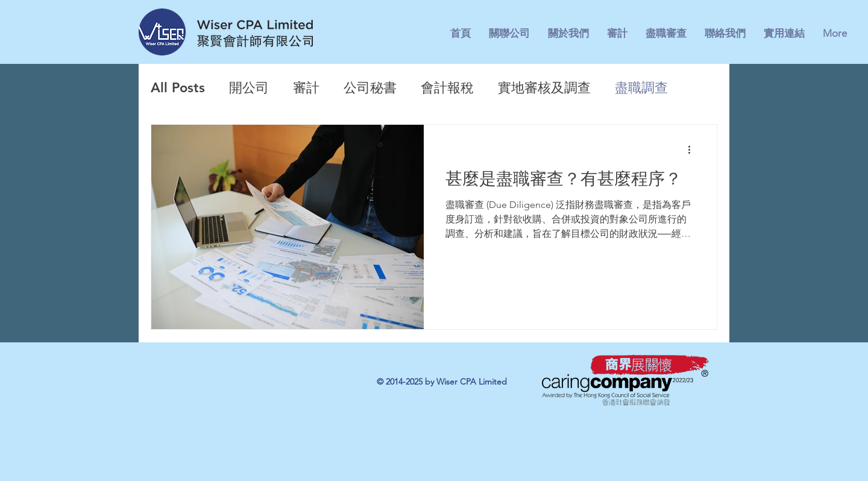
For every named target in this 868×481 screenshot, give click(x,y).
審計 (306, 88)
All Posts (178, 88)
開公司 (249, 88)
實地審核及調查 (544, 88)
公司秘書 (370, 88)
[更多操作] (693, 149)
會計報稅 (447, 88)
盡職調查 (641, 88)
